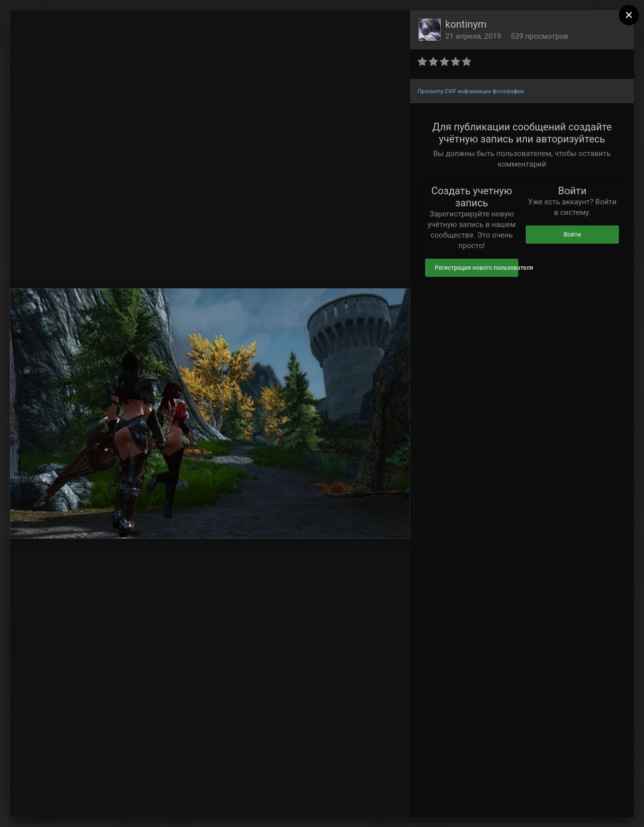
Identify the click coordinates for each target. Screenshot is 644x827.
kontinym (466, 24)
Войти (572, 235)
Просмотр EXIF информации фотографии (471, 91)
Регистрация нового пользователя (476, 268)
